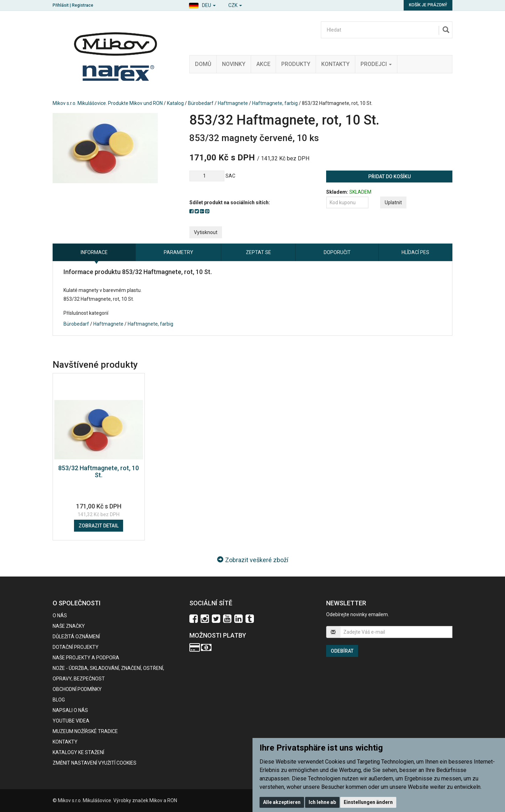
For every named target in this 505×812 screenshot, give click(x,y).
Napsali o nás (70, 710)
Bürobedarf (201, 103)
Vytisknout (206, 232)
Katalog (175, 103)
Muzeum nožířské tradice (85, 731)
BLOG (59, 700)
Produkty (296, 64)
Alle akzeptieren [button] (282, 802)
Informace (94, 252)
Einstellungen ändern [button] (368, 802)
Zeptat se (258, 252)
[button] (202, 4)
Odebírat (342, 651)
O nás (60, 615)
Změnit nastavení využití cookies (95, 763)
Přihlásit (61, 5)
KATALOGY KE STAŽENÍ (78, 752)
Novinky (234, 64)
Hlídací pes (415, 252)
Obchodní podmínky (77, 689)
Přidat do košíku (389, 177)
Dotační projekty (76, 647)
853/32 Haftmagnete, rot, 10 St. (99, 471)
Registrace (83, 5)
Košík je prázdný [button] (428, 5)
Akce (263, 64)
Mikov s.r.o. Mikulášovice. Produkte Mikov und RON (108, 103)
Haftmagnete (233, 103)
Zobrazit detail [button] (99, 526)
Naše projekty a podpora (86, 658)
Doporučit (337, 252)
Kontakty (335, 64)
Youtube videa (71, 721)
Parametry (179, 252)
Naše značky (69, 626)
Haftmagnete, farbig (275, 103)
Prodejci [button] (376, 64)
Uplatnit (393, 202)
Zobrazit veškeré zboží (253, 560)
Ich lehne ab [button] (322, 802)
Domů (203, 64)
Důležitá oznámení (76, 637)
